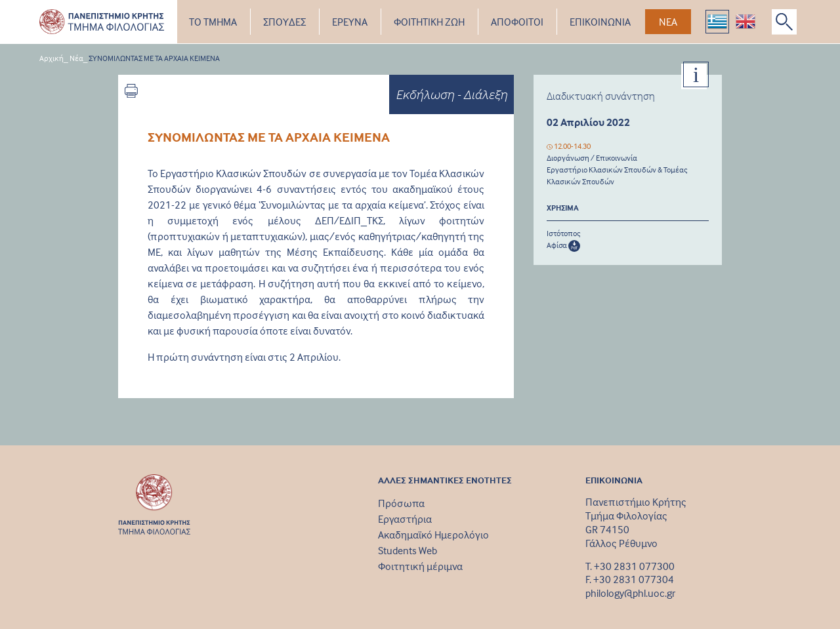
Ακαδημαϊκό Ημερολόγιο (433, 535)
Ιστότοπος (564, 233)
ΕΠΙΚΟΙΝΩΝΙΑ (600, 22)
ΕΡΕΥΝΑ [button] (350, 22)
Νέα (76, 58)
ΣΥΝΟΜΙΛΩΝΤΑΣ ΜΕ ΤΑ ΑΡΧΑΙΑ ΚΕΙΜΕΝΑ (154, 58)
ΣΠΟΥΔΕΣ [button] (284, 22)
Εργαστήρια (405, 519)
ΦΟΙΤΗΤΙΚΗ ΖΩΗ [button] (429, 22)
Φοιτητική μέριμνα (420, 566)
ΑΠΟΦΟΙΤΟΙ (517, 22)
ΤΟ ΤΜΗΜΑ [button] (213, 22)
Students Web (408, 550)
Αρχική (52, 58)
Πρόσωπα (401, 503)
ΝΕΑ (668, 22)
